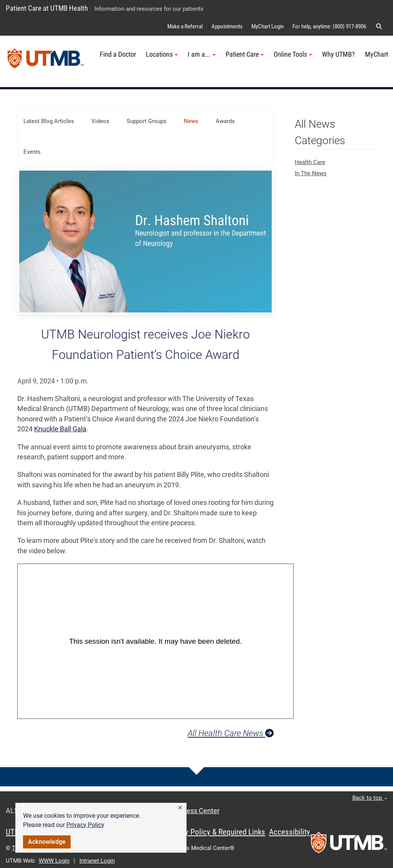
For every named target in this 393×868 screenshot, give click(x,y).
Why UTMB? (339, 54)
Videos (100, 121)
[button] (180, 808)
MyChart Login (268, 26)
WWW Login (54, 861)
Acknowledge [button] (47, 842)
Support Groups (147, 121)
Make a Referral (185, 26)
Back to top (370, 798)
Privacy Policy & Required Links (215, 832)
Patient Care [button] (245, 54)
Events (32, 152)
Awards (225, 121)
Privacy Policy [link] (85, 825)
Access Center (197, 811)
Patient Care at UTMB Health (47, 8)
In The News (311, 173)
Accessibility (290, 832)
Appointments (227, 26)
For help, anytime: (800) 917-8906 (329, 26)
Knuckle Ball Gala (60, 429)
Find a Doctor (118, 54)
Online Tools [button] (293, 54)
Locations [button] (162, 54)
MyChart (376, 54)
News (191, 121)
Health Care (310, 162)
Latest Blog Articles (49, 121)
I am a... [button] (202, 54)
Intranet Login (97, 861)
